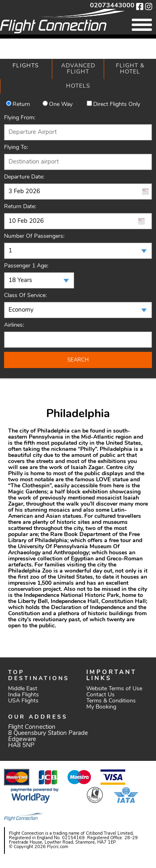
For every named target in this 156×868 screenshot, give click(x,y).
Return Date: (20, 207)
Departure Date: (24, 177)
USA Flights (23, 701)
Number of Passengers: (34, 236)
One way (61, 104)
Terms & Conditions (111, 701)
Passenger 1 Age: (26, 266)
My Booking (101, 707)
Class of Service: (25, 296)
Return (21, 104)
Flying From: (20, 118)
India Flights (24, 695)
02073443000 (112, 6)
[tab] (26, 69)
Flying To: (16, 148)
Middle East (23, 689)
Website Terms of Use (114, 689)
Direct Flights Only (117, 104)
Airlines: (14, 325)
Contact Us (100, 695)
